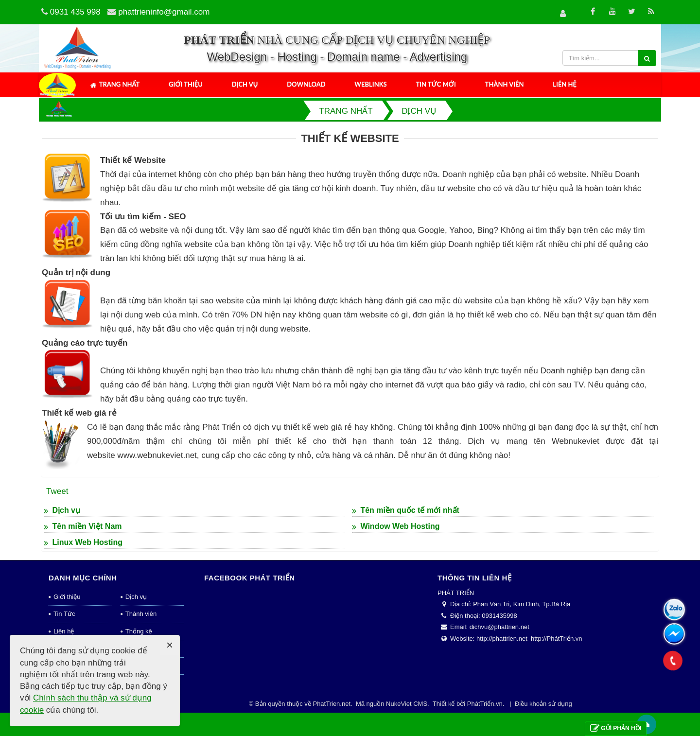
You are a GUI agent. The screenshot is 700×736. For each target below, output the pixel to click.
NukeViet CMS (407, 704)
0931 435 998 (75, 12)
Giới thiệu (186, 84)
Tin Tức (64, 614)
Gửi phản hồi (616, 728)
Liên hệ (565, 84)
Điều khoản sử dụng (543, 704)
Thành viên (505, 84)
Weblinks (370, 84)
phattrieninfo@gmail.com (164, 12)
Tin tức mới (436, 84)
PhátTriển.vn (485, 704)
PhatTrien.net (332, 704)
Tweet (57, 491)
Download (306, 84)
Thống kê (139, 631)
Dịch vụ (245, 84)
